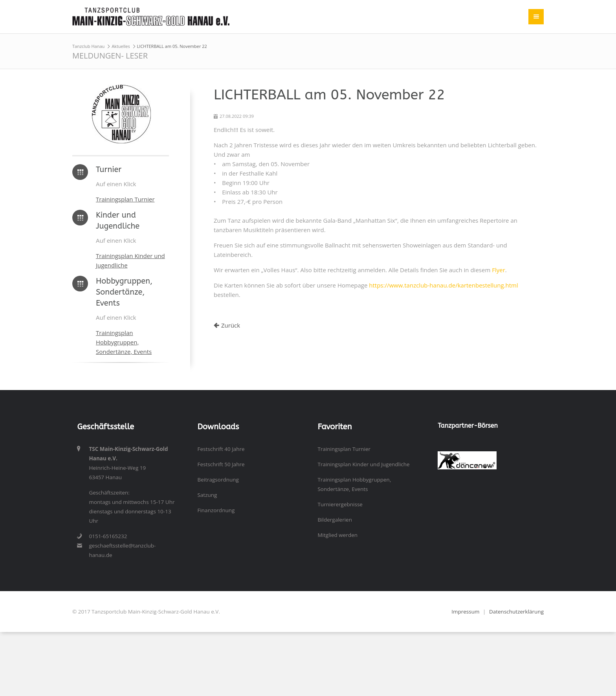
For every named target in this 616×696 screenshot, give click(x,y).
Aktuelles (121, 46)
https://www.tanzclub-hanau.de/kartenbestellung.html (443, 285)
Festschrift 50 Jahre (221, 464)
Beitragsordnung (218, 480)
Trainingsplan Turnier (125, 199)
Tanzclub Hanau (88, 46)
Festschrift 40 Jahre (221, 449)
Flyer (499, 270)
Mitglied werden (337, 535)
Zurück (231, 325)
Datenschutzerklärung (516, 612)
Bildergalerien (335, 520)
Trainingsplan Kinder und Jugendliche (363, 464)
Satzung (207, 495)
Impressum (465, 612)
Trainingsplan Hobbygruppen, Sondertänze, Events (124, 342)
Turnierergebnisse (340, 504)
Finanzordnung (216, 510)
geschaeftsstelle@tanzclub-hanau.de (122, 550)
